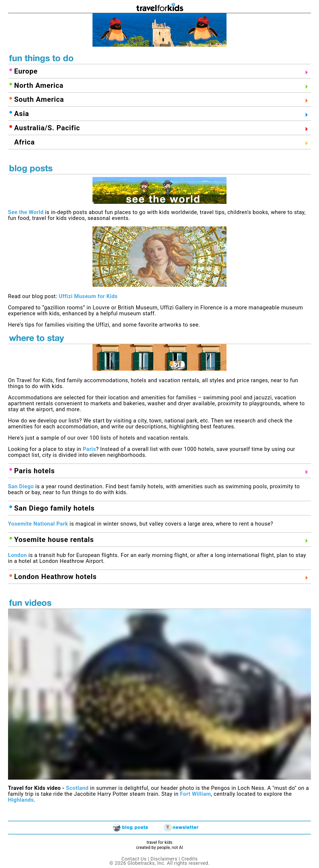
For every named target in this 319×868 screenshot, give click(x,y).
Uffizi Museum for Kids (88, 296)
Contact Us (134, 859)
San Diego (21, 486)
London (18, 555)
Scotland (77, 788)
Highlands (21, 800)
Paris (89, 449)
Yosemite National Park (38, 524)
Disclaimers (164, 859)
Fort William (195, 794)
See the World (26, 212)
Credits (190, 859)
